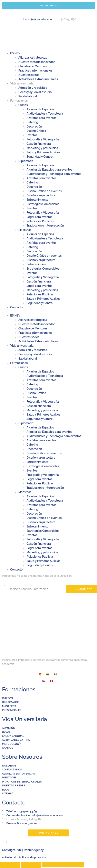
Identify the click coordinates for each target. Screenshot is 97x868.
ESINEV (15, 53)
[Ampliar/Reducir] (74, 865)
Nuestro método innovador (37, 62)
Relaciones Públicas (40, 221)
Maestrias (25, 230)
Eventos (32, 135)
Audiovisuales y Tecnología (45, 114)
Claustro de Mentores (33, 66)
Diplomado (26, 161)
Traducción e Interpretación (45, 226)
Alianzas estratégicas (33, 58)
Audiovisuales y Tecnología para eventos (54, 174)
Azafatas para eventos (41, 118)
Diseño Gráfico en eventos (44, 191)
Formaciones (19, 101)
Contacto (16, 307)
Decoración (34, 126)
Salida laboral (28, 96)
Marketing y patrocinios (42, 148)
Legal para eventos (39, 217)
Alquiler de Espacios (40, 109)
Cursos (23, 105)
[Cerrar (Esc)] (10, 865)
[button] (48, 312)
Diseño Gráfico (36, 131)
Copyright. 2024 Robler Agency (23, 850)
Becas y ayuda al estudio (35, 92)
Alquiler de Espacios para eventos (49, 170)
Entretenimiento (37, 200)
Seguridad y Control (40, 157)
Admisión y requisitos (33, 88)
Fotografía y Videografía (43, 139)
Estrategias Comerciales (43, 204)
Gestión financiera (39, 144)
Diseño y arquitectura (41, 195)
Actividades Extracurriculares (38, 79)
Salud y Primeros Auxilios (43, 152)
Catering (32, 122)
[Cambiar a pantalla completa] (52, 865)
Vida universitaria (22, 83)
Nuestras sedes (29, 75)
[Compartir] (31, 865)
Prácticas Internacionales (35, 71)
